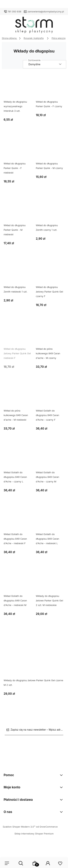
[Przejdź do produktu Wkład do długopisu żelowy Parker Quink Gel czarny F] (50, 272)
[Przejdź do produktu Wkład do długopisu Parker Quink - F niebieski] (18, 149)
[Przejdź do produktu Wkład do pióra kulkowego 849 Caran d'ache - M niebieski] (18, 396)
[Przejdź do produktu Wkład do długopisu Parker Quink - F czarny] (50, 87)
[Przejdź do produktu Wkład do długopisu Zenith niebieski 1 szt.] (18, 272)
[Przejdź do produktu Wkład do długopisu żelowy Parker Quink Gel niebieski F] (18, 334)
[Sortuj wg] (45, 64)
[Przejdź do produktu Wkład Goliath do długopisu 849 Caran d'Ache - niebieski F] (18, 519)
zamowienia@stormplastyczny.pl (46, 11)
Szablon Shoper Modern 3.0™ (19, 827)
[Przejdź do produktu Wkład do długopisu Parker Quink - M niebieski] (18, 210)
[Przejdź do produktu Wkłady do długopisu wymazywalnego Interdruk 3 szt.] (18, 87)
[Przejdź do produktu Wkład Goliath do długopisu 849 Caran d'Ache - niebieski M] (18, 581)
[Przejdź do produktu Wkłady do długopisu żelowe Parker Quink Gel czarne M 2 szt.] (34, 655)
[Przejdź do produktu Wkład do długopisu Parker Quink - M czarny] (50, 149)
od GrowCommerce (47, 827)
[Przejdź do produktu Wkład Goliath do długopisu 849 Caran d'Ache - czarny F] (50, 396)
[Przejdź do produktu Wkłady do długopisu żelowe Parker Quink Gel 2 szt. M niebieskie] (50, 581)
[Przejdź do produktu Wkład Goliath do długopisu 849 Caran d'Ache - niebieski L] (50, 519)
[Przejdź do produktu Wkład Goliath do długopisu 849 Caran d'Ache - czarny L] (18, 458)
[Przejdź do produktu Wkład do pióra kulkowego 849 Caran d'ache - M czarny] (50, 334)
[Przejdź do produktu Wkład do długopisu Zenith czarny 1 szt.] (50, 210)
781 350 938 (15, 11)
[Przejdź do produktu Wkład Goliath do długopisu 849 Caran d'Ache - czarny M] (50, 458)
